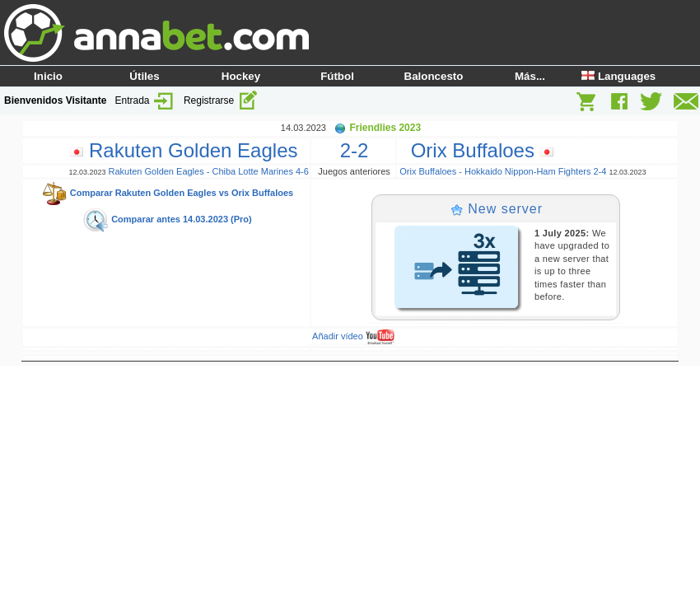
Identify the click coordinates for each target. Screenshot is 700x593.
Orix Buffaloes (476, 150)
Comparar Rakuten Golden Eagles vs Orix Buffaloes (167, 193)
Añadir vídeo (353, 336)
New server (497, 209)
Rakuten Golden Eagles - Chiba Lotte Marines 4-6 (208, 171)
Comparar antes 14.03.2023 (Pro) (167, 219)
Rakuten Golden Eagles (189, 150)
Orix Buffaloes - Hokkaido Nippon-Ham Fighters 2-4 (503, 171)
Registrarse (221, 100)
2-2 (355, 150)
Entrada (145, 100)
